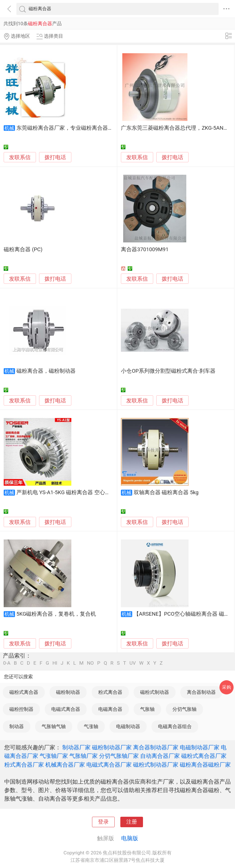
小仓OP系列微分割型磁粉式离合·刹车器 (168, 371)
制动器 (17, 726)
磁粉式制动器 (155, 692)
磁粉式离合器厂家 (204, 756)
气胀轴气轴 (54, 726)
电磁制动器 (128, 726)
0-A (7, 663)
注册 (132, 822)
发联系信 (20, 157)
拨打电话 (55, 157)
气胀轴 (147, 709)
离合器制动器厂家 (156, 747)
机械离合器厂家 (65, 765)
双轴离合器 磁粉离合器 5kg (166, 492)
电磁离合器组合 (175, 726)
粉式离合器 (110, 692)
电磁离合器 (110, 709)
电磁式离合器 (66, 709)
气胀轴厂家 (84, 756)
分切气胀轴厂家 (119, 756)
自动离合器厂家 (160, 756)
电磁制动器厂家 (200, 747)
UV (133, 663)
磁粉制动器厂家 (112, 747)
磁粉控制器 (21, 709)
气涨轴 (91, 726)
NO (90, 663)
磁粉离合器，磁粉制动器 (46, 371)
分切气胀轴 (184, 709)
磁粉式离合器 (24, 692)
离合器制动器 (201, 692)
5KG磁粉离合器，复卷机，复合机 (56, 614)
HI (55, 663)
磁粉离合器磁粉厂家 (205, 765)
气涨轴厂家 (54, 756)
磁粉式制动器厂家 (156, 765)
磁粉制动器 (68, 692)
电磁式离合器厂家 (109, 765)
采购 (227, 687)
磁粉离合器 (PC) (23, 249)
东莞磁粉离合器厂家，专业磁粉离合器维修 (68, 128)
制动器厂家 (76, 747)
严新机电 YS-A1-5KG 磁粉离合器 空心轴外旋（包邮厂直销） (88, 492)
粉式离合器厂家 (24, 765)
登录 (103, 822)
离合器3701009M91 (145, 249)
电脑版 (130, 838)
